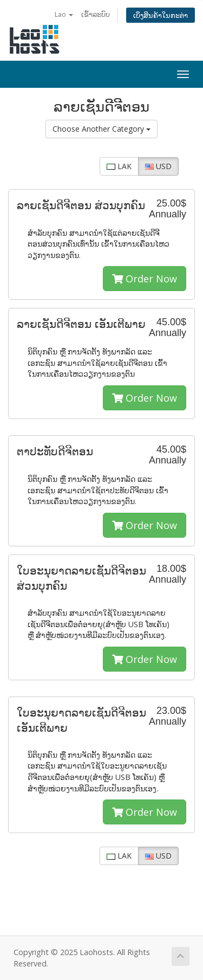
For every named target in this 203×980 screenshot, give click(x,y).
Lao (64, 14)
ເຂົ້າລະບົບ (96, 14)
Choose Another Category (101, 129)
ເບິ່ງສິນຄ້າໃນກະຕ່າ (161, 15)
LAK (119, 166)
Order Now (145, 279)
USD (158, 166)
